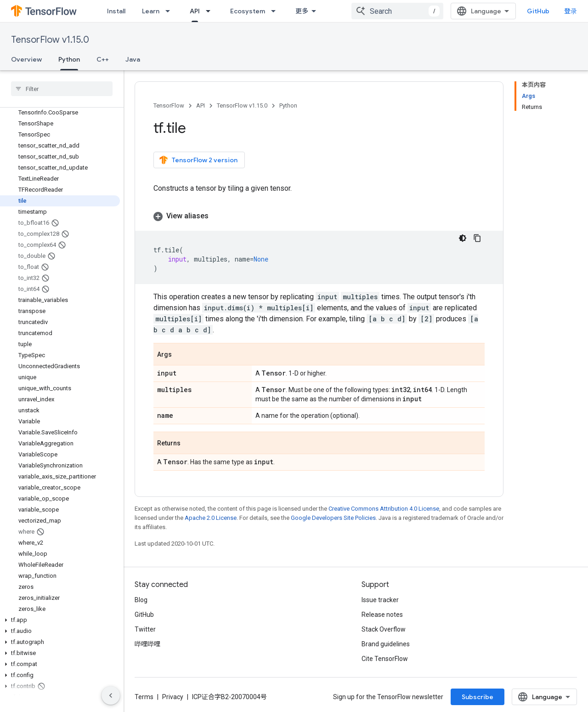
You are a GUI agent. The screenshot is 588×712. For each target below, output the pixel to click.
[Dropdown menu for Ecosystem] (276, 11)
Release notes (382, 615)
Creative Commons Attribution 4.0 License (384, 509)
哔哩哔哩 (147, 644)
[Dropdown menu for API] (211, 11)
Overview (26, 59)
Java (133, 59)
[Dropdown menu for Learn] (170, 11)
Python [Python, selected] (69, 59)
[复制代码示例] (477, 238)
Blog (141, 600)
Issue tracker (380, 600)
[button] (60, 620)
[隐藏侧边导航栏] (111, 695)
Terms (144, 697)
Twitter (145, 629)
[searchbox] (62, 89)
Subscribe (478, 697)
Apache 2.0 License (211, 518)
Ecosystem (248, 11)
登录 (571, 11)
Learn (151, 11)
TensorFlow (169, 105)
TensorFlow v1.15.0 (50, 40)
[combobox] (397, 11)
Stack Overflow (384, 629)
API (201, 105)
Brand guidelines (386, 644)
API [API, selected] (195, 11)
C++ (103, 59)
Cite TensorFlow (385, 659)
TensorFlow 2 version (198, 160)
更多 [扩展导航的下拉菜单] (302, 11)
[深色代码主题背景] (463, 238)
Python (288, 105)
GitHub (538, 11)
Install (116, 11)
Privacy (173, 697)
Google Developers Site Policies (333, 518)
